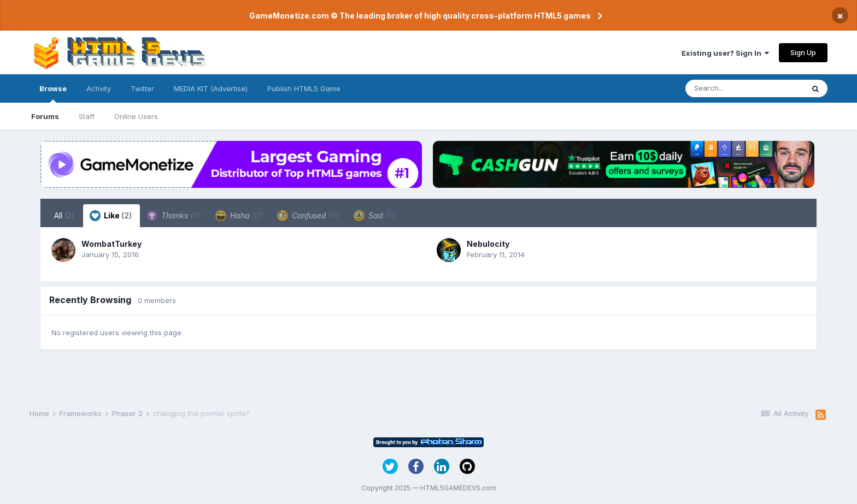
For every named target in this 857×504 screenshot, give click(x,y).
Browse (53, 93)
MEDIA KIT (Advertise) (211, 88)
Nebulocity (488, 244)
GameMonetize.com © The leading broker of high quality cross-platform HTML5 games (420, 16)
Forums (45, 116)
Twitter (142, 88)
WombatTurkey (111, 244)
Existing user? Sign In (725, 53)
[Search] (744, 88)
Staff (87, 116)
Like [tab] (111, 216)
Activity (99, 88)
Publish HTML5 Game (304, 88)
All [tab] (64, 215)
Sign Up (803, 52)
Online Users (136, 116)
